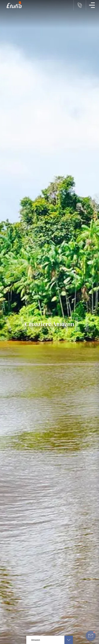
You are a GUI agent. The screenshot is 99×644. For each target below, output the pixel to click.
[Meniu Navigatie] (92, 5)
